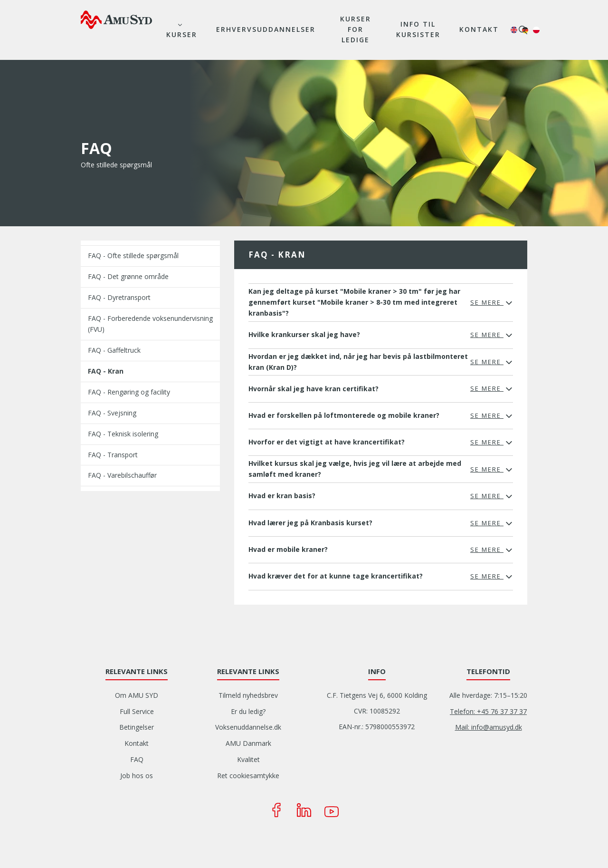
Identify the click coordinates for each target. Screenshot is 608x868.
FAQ (137, 759)
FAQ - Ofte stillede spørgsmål (133, 256)
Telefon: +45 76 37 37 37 (488, 711)
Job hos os (137, 776)
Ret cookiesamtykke (248, 776)
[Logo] (116, 19)
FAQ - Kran (106, 371)
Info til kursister (418, 29)
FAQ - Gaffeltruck (114, 350)
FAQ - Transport (113, 455)
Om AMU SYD (137, 695)
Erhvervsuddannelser (266, 29)
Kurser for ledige (356, 29)
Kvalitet (248, 759)
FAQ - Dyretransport (119, 297)
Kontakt (479, 29)
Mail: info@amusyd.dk (489, 727)
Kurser (182, 34)
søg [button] (523, 30)
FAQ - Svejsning (112, 413)
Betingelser (137, 727)
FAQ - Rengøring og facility (129, 392)
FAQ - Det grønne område (128, 276)
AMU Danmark (248, 743)
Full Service (137, 711)
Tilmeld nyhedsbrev (248, 695)
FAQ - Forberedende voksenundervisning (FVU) (150, 324)
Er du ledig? (248, 711)
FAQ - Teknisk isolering (123, 434)
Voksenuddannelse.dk (248, 727)
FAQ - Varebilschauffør (122, 475)
